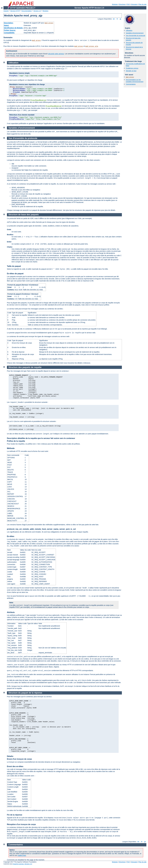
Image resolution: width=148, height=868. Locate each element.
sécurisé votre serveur (56, 54)
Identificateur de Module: (14, 28)
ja (120, 19)
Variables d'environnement (135, 33)
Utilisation (129, 30)
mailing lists (22, 855)
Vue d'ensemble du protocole (136, 36)
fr (117, 19)
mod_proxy (49, 23)
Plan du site (142, 4)
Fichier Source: (10, 30)
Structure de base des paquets (24, 215)
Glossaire (134, 4)
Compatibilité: (9, 33)
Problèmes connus (132, 68)
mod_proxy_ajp (92, 46)
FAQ (128, 4)
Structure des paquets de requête (25, 367)
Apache (6, 11)
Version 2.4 (37, 11)
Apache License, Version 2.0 (22, 864)
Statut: (6, 25)
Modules (115, 4)
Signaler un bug (131, 71)
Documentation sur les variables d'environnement (135, 81)
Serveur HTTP (15, 11)
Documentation (27, 11)
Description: (9, 23)
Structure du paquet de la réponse (25, 693)
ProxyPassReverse (38, 100)
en (114, 19)
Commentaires (131, 84)
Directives (122, 4)
